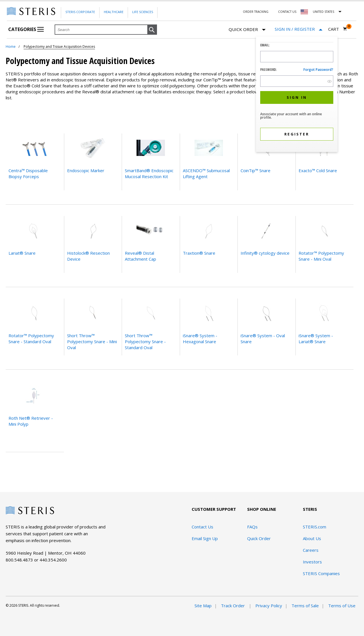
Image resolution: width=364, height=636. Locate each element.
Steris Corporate (80, 12)
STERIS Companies (321, 573)
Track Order (233, 606)
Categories (26, 29)
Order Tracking (256, 12)
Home (11, 47)
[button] (152, 30)
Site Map (203, 606)
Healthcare (114, 12)
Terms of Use (342, 606)
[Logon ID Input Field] (297, 57)
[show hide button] (329, 81)
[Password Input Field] (297, 81)
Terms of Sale (305, 606)
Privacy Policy (269, 606)
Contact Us (287, 12)
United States (323, 12)
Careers (311, 550)
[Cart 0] (338, 29)
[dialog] (297, 95)
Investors (312, 562)
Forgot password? (318, 70)
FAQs (252, 527)
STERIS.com (315, 527)
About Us (312, 538)
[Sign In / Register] (299, 29)
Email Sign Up (205, 538)
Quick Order (247, 30)
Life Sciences (143, 12)
